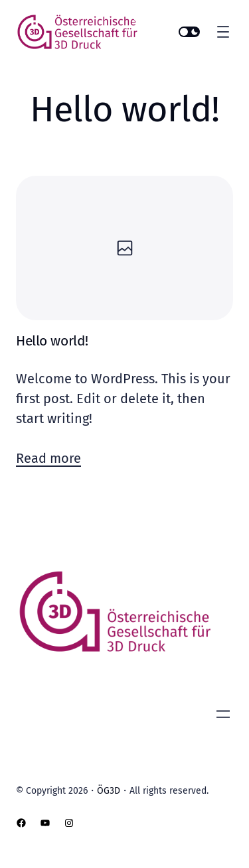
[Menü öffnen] (223, 32)
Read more (48, 458)
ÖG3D (109, 791)
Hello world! (52, 341)
